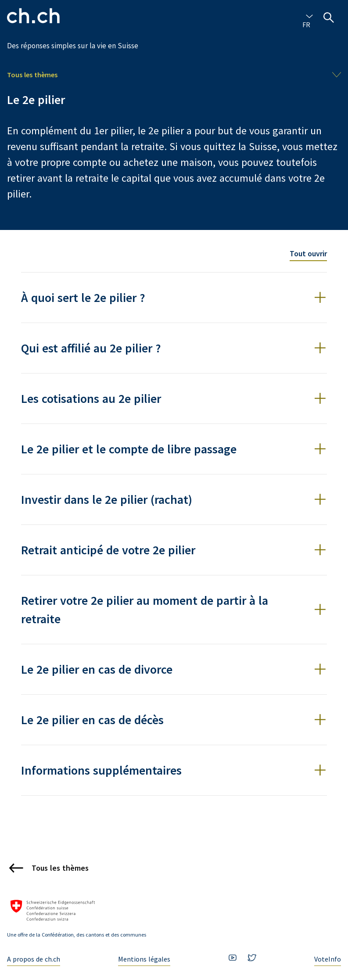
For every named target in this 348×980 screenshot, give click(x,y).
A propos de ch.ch (34, 959)
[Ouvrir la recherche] (329, 18)
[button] (174, 298)
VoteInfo (328, 959)
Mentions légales (144, 959)
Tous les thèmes (32, 75)
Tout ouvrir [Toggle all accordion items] (308, 253)
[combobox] (308, 16)
